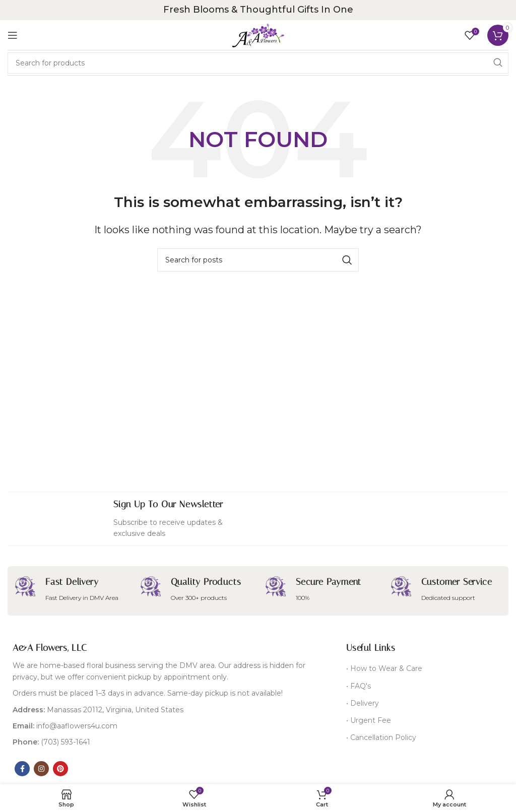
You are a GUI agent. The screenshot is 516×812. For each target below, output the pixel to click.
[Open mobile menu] (13, 35)
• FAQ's (359, 686)
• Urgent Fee (369, 720)
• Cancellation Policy (381, 737)
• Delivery (363, 703)
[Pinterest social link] (60, 769)
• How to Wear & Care (384, 668)
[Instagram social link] (41, 769)
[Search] (258, 63)
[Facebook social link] (22, 769)
